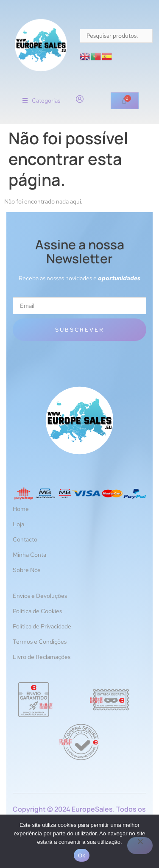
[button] (41, 101)
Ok (82, 855)
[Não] (140, 846)
